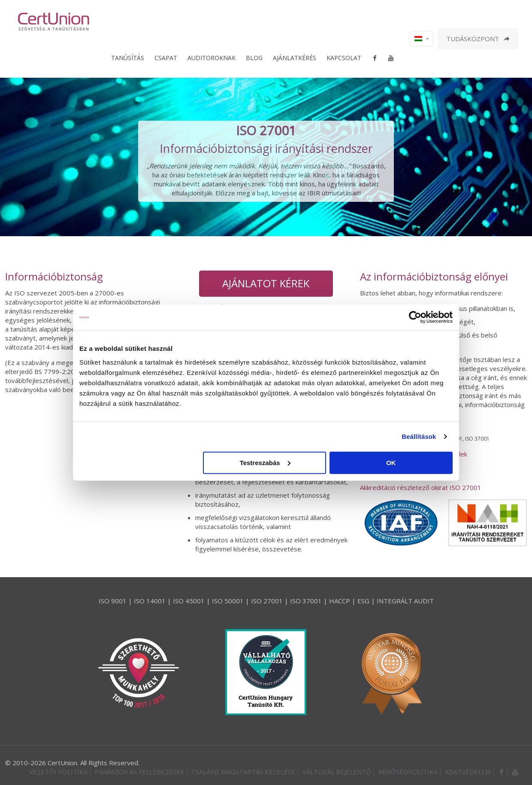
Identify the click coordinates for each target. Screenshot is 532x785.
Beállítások (419, 437)
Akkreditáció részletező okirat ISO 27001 (421, 487)
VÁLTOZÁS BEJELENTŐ (337, 772)
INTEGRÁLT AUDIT (405, 601)
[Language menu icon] (422, 39)
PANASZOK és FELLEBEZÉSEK (140, 772)
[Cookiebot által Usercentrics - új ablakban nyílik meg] (415, 317)
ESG (363, 601)
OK (391, 462)
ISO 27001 (267, 601)
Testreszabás (265, 462)
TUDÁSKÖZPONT (478, 39)
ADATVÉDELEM (468, 772)
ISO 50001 (228, 601)
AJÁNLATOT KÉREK (266, 283)
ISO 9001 (113, 601)
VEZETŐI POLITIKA (58, 772)
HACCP (340, 601)
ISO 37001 (306, 601)
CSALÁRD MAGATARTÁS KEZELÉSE (243, 772)
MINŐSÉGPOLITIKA (408, 772)
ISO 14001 (150, 601)
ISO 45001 (189, 601)
